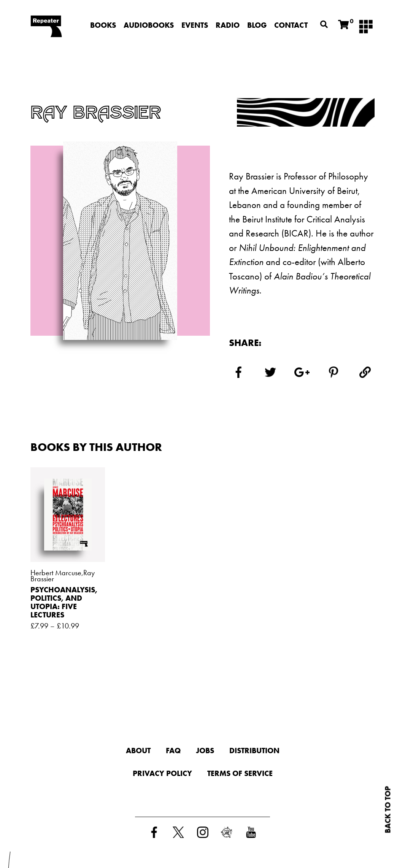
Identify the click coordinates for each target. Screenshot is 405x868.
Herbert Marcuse (56, 573)
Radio (228, 25)
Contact (291, 25)
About (138, 751)
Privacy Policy (162, 773)
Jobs (205, 751)
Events (195, 25)
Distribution (254, 751)
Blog (257, 25)
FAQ (173, 751)
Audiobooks (149, 25)
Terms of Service (240, 773)
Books (103, 25)
